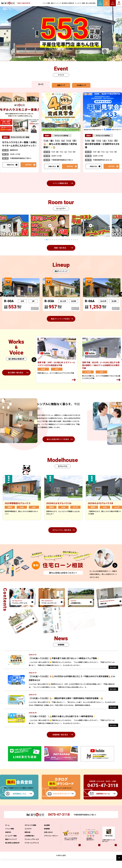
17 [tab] (75, 240)
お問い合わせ (48, 841)
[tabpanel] (55, 225)
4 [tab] (51, 240)
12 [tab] (66, 240)
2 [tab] (47, 240)
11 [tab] (64, 240)
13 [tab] (68, 240)
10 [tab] (62, 240)
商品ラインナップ (56, 3)
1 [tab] (45, 240)
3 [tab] (49, 240)
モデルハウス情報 (30, 834)
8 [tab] (58, 240)
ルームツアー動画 (80, 3)
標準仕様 (27, 841)
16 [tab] (73, 240)
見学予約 (28, 165)
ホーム (7, 834)
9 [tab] (60, 240)
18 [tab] (77, 240)
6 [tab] (54, 240)
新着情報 (47, 838)
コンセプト (28, 838)
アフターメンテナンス (32, 852)
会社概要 (47, 834)
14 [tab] (70, 240)
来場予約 (8, 841)
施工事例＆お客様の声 (68, 3)
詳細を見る (11, 165)
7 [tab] (56, 240)
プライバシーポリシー (51, 845)
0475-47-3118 (60, 823)
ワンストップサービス (32, 848)
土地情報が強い (30, 845)
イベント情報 (46, 3)
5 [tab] (52, 240)
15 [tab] (72, 240)
